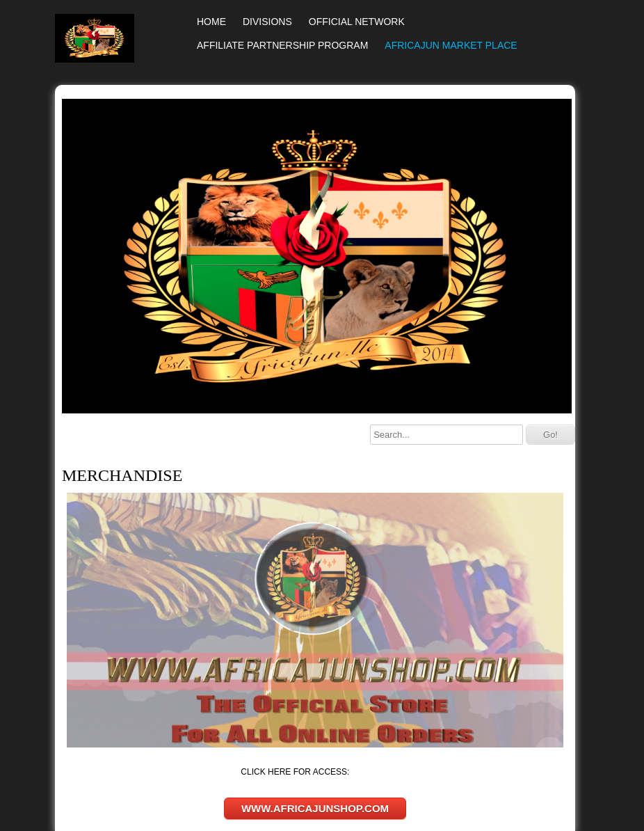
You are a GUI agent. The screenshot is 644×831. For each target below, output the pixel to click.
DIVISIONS (267, 22)
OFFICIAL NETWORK (357, 22)
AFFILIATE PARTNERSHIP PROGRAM (282, 45)
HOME (211, 22)
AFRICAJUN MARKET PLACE (451, 45)
